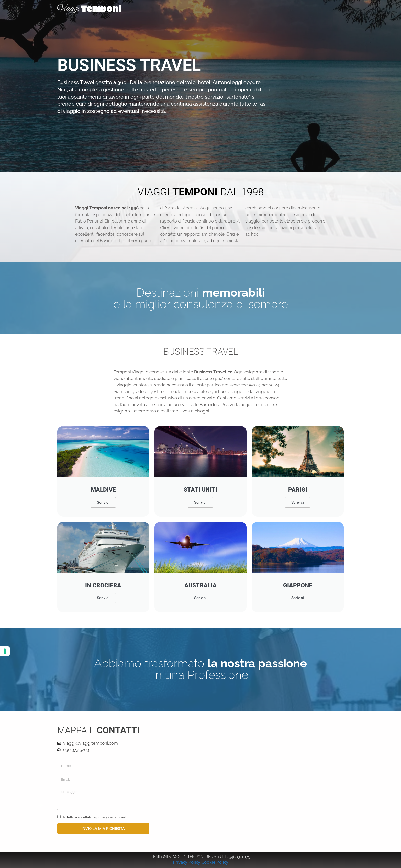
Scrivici (103, 502)
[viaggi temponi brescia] (249, 781)
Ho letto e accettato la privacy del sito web (94, 817)
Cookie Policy (215, 862)
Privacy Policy (187, 862)
